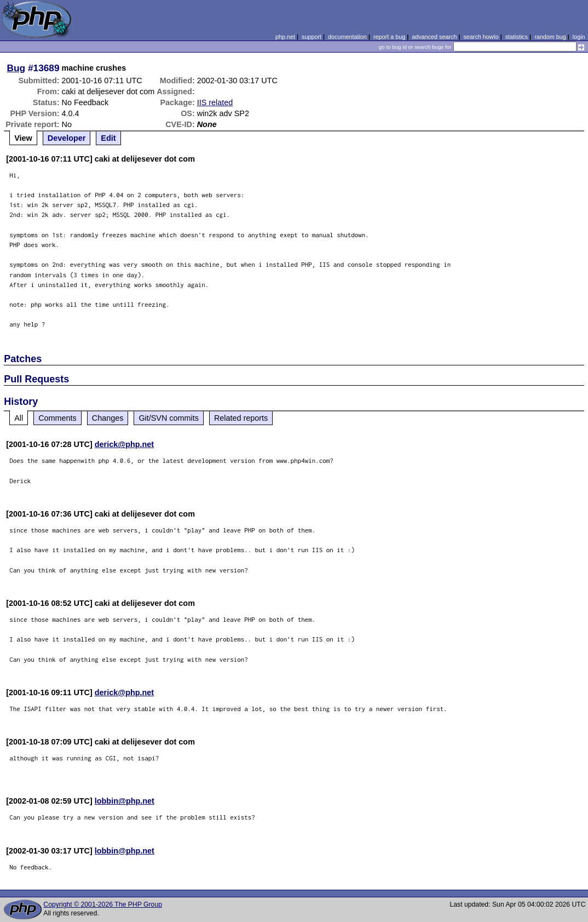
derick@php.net (124, 444)
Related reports (241, 418)
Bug (16, 68)
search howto (481, 37)
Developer (67, 138)
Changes (108, 418)
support (312, 37)
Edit (108, 138)
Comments (57, 418)
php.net (285, 37)
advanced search (434, 37)
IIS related (215, 102)
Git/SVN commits (169, 418)
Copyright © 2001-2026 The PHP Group (103, 904)
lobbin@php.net (125, 801)
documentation (347, 37)
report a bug (389, 37)
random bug (550, 37)
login (579, 37)
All (19, 418)
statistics (517, 37)
